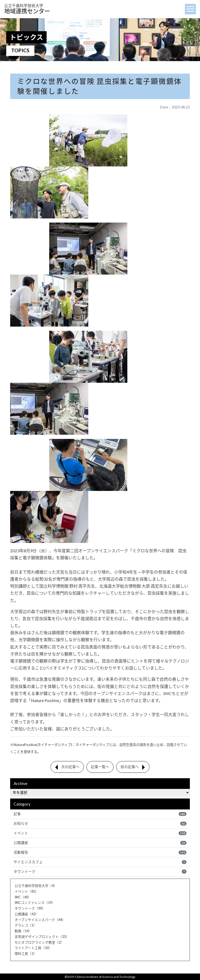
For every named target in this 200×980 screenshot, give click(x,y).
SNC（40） (23, 897)
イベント (100, 833)
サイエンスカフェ (100, 862)
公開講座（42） (27, 914)
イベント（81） (27, 891)
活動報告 (100, 852)
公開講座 (100, 843)
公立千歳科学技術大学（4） (36, 886)
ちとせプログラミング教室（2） (39, 942)
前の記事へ (130, 767)
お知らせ (100, 823)
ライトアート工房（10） (33, 948)
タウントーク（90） (30, 908)
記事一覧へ (100, 767)
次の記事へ (70, 767)
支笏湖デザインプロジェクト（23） (42, 937)
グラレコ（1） (26, 925)
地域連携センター (27, 9)
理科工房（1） (26, 953)
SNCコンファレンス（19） (35, 903)
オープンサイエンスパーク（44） (40, 920)
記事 (100, 814)
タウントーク (100, 872)
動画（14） (23, 931)
